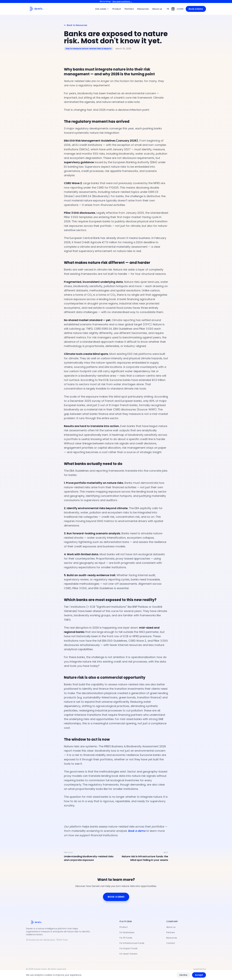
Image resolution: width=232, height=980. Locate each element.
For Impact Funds (129, 948)
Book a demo (137, 831)
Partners (129, 9)
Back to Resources (76, 25)
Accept (199, 975)
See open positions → (122, 1)
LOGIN (180, 9)
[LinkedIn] (173, 9)
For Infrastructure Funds (132, 943)
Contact (171, 943)
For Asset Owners (128, 954)
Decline (183, 975)
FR (168, 9)
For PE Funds (126, 938)
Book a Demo (196, 9)
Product (117, 9)
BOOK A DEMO (116, 897)
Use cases (102, 9)
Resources (143, 9)
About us (157, 9)
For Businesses (127, 932)
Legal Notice (200, 969)
